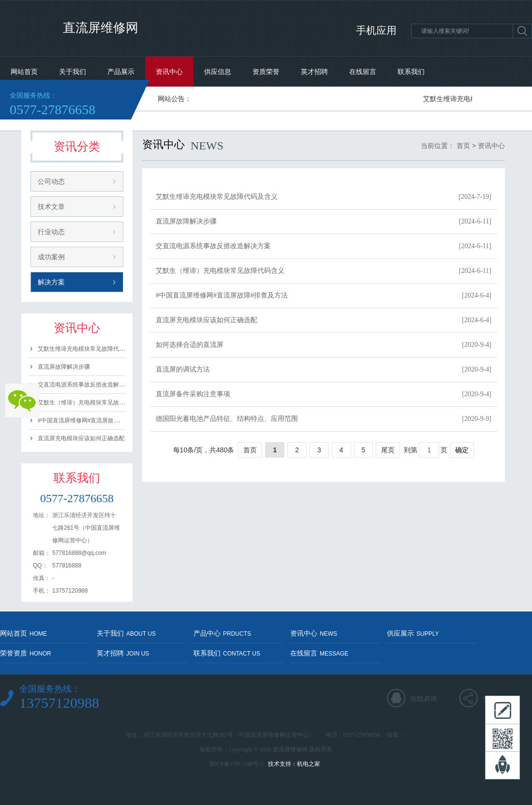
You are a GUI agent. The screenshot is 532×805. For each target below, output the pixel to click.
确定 (462, 450)
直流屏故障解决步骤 (64, 367)
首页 (463, 146)
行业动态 (51, 232)
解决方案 (51, 282)
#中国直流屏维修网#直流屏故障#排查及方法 (95, 420)
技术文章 (51, 207)
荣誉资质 (26, 653)
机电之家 (309, 764)
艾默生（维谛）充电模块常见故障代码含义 (93, 402)
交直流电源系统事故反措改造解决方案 (87, 385)
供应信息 (218, 72)
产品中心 (222, 633)
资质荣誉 (266, 72)
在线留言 (363, 72)
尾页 (388, 450)
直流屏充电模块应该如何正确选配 (81, 438)
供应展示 (413, 633)
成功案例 (51, 257)
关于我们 (73, 72)
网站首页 (24, 72)
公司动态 (51, 181)
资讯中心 (169, 72)
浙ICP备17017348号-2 (236, 764)
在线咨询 (424, 699)
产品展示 (121, 72)
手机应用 (376, 30)
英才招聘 (314, 72)
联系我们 (411, 72)
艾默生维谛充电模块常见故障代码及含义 (90, 349)
